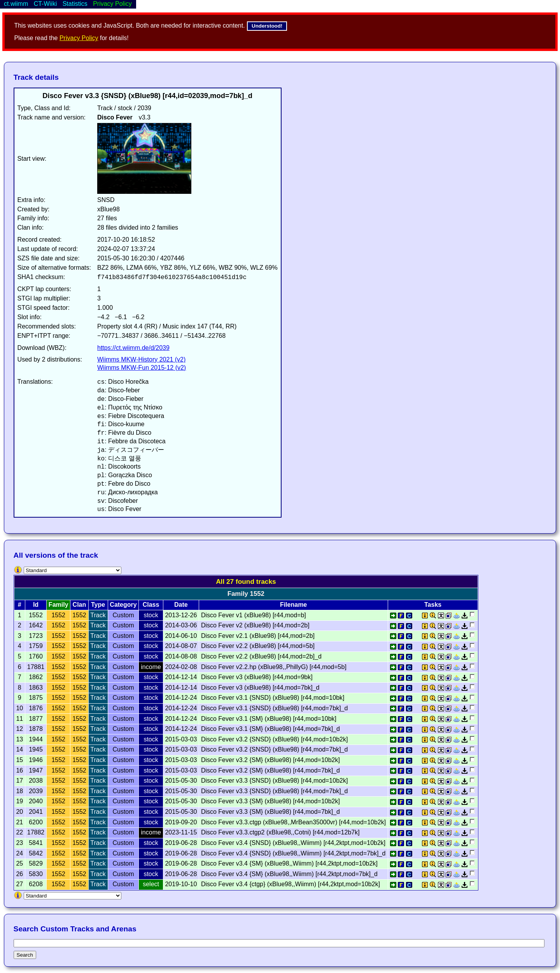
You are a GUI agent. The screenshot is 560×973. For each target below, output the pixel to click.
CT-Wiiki (45, 4)
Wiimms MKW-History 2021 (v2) (141, 359)
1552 (58, 615)
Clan (80, 605)
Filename (293, 605)
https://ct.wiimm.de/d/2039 (133, 348)
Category (123, 605)
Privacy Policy (79, 38)
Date (181, 605)
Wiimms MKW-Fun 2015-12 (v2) (142, 368)
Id (36, 605)
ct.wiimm (16, 4)
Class (151, 605)
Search (25, 955)
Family (59, 605)
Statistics (75, 4)
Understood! (267, 26)
